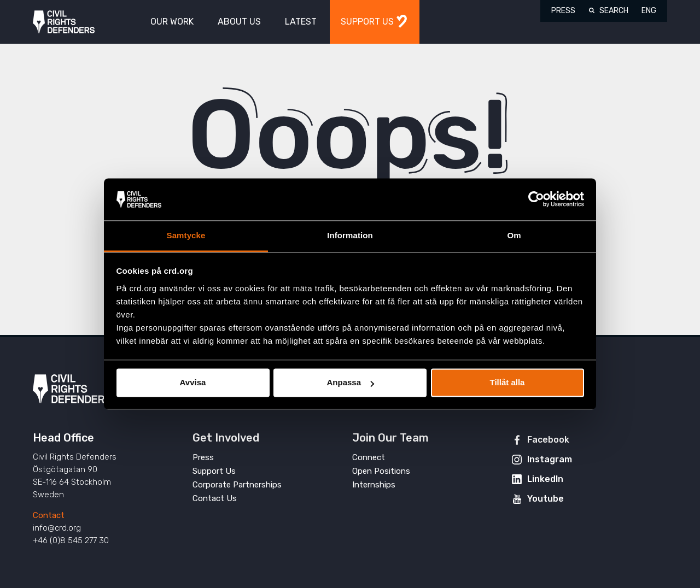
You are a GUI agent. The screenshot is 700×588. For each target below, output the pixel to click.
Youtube (546, 499)
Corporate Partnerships (237, 485)
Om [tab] (514, 235)
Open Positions (381, 471)
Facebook (548, 440)
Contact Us (215, 498)
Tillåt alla (507, 383)
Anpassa (350, 383)
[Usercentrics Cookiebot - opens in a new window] (536, 199)
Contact (49, 515)
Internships (374, 485)
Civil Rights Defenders (64, 22)
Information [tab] (350, 235)
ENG (649, 11)
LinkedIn (545, 479)
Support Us (214, 471)
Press (563, 11)
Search (614, 11)
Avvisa (193, 383)
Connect (369, 457)
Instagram (550, 459)
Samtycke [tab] (186, 235)
